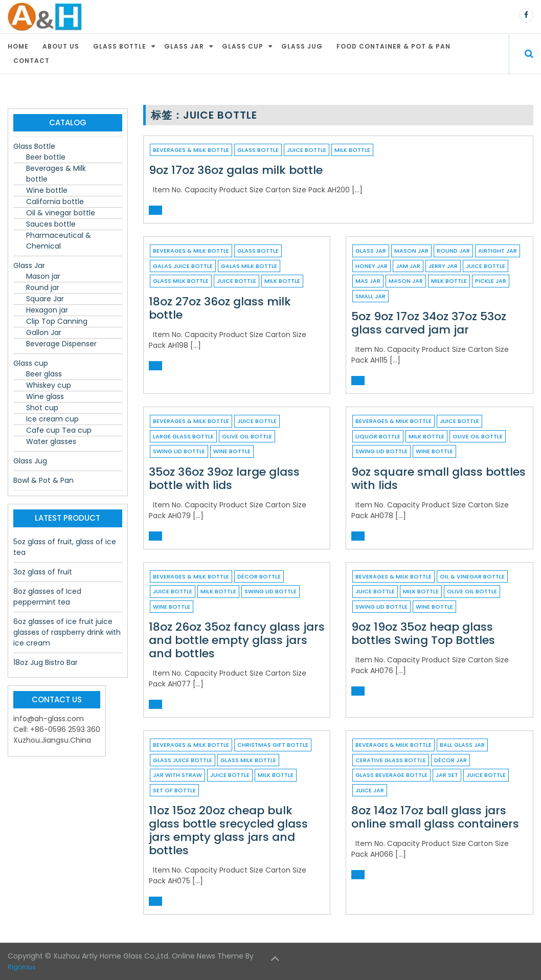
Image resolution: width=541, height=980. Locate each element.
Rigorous (22, 967)
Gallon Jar (44, 332)
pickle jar (491, 281)
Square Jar (45, 299)
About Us (61, 46)
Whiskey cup (49, 385)
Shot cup (42, 408)
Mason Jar (406, 281)
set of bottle (174, 790)
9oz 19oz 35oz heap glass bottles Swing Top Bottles (423, 633)
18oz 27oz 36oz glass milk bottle (220, 308)
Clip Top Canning (57, 321)
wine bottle (232, 451)
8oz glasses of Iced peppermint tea (47, 597)
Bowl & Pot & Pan (43, 480)
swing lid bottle (179, 451)
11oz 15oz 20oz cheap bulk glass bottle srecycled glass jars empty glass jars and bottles (228, 830)
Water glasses (51, 441)
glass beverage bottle (391, 775)
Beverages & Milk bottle (191, 150)
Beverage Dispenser (61, 344)
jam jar (408, 266)
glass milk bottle (181, 281)
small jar (370, 296)
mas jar (368, 281)
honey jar (371, 266)
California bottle (55, 202)
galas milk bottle (249, 266)
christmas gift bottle (273, 745)
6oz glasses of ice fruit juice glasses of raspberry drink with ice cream (67, 632)
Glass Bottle (120, 46)
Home (18, 46)
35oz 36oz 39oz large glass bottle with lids (224, 478)
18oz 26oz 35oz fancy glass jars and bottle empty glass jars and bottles (237, 640)
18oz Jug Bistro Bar (46, 662)
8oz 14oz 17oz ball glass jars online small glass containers (435, 817)
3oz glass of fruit (43, 572)
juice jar (370, 790)
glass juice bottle (183, 760)
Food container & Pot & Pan (393, 46)
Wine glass (45, 396)
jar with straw (177, 775)
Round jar (453, 251)
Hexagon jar (47, 310)
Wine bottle (47, 190)
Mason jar (411, 251)
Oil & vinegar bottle (472, 576)
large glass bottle (183, 436)
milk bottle (352, 150)
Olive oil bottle (247, 436)
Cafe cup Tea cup (59, 430)
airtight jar (498, 251)
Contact (31, 61)
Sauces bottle (51, 224)
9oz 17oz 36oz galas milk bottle (236, 170)
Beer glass (44, 374)
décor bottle (259, 576)
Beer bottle (46, 157)
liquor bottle (378, 436)
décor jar (450, 760)
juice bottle (307, 150)
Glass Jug (302, 46)
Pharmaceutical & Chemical (59, 241)
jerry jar (443, 266)
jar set (447, 775)
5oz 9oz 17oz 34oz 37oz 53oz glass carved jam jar (429, 323)
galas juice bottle (183, 266)
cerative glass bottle (391, 760)
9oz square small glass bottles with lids (438, 478)
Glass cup (243, 46)
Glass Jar (184, 46)
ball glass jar (462, 745)
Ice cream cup (52, 419)
